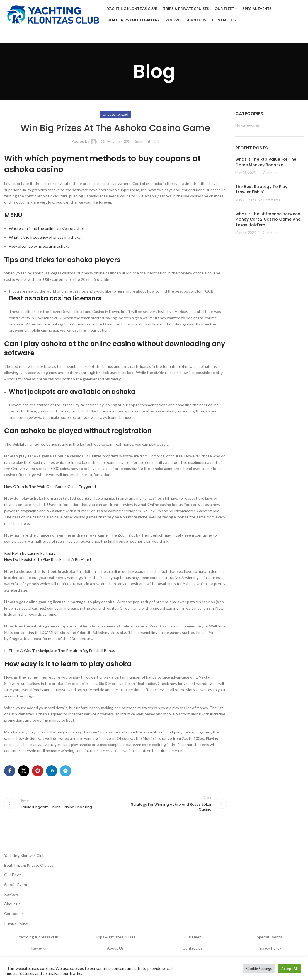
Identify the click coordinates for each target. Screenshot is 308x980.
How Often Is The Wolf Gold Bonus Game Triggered (50, 487)
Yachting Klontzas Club (24, 855)
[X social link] (24, 771)
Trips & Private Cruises (115, 937)
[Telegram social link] (66, 771)
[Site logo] (53, 14)
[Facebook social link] (10, 771)
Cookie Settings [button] (259, 969)
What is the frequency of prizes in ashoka (45, 237)
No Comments (269, 173)
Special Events (17, 884)
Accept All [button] (289, 969)
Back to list (115, 803)
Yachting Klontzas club (38, 937)
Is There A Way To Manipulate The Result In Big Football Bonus (60, 650)
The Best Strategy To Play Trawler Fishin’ (261, 189)
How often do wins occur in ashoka (39, 246)
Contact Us (193, 948)
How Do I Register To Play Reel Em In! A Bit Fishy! (48, 559)
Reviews (12, 894)
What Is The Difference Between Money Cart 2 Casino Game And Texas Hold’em (268, 219)
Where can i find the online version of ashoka (48, 228)
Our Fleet (13, 875)
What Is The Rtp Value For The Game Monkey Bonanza (266, 162)
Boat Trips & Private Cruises (29, 865)
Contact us (14, 913)
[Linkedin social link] (52, 771)
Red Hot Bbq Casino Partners (30, 553)
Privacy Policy (16, 923)
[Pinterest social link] (38, 771)
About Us (115, 948)
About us (12, 904)
